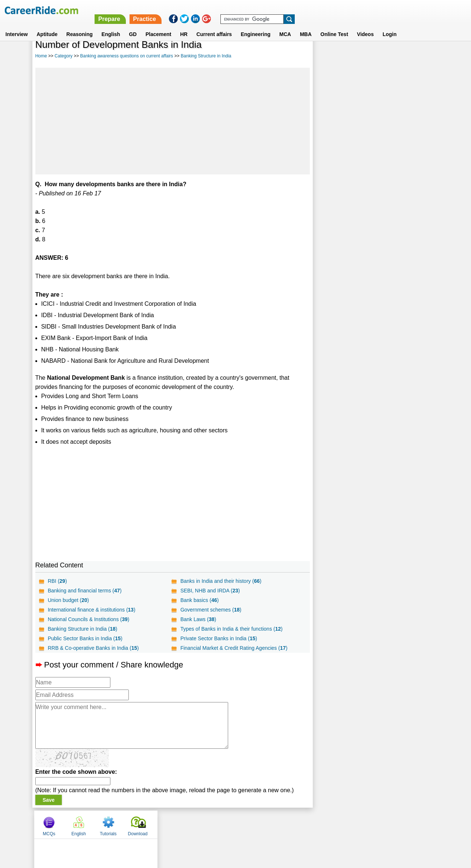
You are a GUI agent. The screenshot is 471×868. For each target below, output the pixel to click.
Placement (158, 25)
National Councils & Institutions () (89, 619)
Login (390, 25)
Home (41, 56)
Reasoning (79, 25)
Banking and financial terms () (85, 591)
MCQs (328, 56)
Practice (316, 10)
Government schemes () (210, 610)
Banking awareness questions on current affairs (127, 56)
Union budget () (68, 600)
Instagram (316, 824)
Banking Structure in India (206, 56)
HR (184, 25)
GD (133, 25)
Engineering (256, 25)
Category (63, 56)
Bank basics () (199, 600)
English (111, 25)
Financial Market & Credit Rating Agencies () (233, 648)
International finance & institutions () (92, 610)
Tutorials (387, 56)
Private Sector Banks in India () (218, 638)
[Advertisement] (172, 121)
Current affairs (214, 25)
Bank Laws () (198, 619)
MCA (285, 25)
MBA (306, 25)
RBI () (57, 581)
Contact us (198, 824)
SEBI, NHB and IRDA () (210, 591)
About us (169, 824)
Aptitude (47, 25)
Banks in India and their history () (220, 581)
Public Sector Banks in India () (85, 638)
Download (417, 56)
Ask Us (262, 824)
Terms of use (232, 824)
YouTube (288, 824)
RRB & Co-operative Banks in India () (93, 648)
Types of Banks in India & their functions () (231, 629)
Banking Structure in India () (83, 629)
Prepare (281, 10)
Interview (17, 25)
